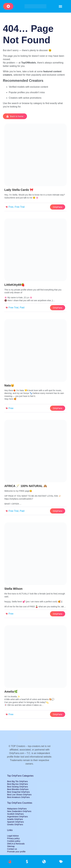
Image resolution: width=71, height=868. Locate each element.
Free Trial (20, 207)
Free (11, 207)
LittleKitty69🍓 (15, 285)
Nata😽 (9, 385)
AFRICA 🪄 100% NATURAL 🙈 (26, 486)
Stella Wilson (13, 589)
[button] (61, 6)
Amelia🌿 (11, 692)
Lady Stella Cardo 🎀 (19, 190)
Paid (22, 308)
